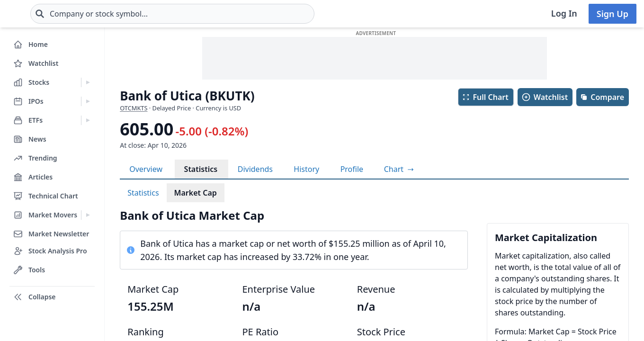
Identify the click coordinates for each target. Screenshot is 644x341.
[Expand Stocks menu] (88, 82)
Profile (352, 169)
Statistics (201, 169)
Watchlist (545, 97)
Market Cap (196, 193)
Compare (602, 97)
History (306, 169)
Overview (146, 169)
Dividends (255, 169)
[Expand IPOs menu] (88, 101)
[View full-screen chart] (399, 169)
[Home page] (38, 14)
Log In (564, 13)
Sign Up (613, 14)
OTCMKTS (134, 108)
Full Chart (485, 97)
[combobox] (229, 14)
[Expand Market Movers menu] (88, 215)
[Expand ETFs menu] (88, 120)
